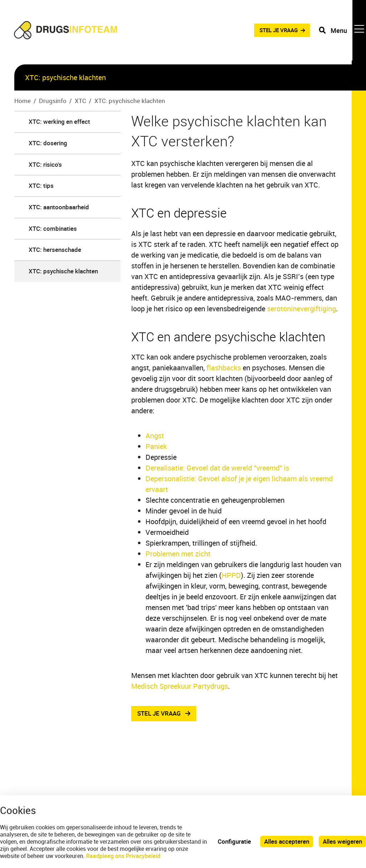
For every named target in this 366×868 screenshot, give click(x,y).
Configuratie (234, 841)
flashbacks (224, 368)
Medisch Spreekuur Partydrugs (180, 686)
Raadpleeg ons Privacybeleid (123, 856)
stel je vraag (159, 714)
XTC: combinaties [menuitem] (53, 228)
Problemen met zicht (178, 554)
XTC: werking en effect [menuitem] (59, 121)
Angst (155, 436)
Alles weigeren (342, 841)
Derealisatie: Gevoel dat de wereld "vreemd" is (217, 468)
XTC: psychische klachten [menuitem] (63, 271)
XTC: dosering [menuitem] (48, 143)
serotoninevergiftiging (301, 309)
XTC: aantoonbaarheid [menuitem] (59, 207)
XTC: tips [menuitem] (41, 186)
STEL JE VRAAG (274, 32)
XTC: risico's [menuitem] (45, 164)
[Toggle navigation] (342, 32)
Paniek (156, 446)
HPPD (231, 575)
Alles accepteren (287, 841)
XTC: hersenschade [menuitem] (55, 250)
